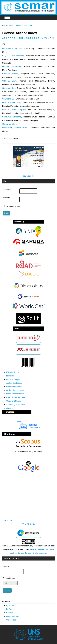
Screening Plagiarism (16, 405)
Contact (10, 408)
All (53, 38)
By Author (11, 609)
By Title (10, 613)
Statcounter (7, 520)
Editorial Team (12, 372)
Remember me (14, 206)
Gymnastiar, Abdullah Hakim (15, 128)
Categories (11, 620)
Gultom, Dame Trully (12, 102)
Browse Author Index (24, 25)
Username (7, 189)
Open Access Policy (15, 394)
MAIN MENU (7, 17)
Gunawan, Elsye (9, 124)
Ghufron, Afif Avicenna (12, 67)
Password (7, 198)
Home (5, 25)
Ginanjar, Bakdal (10, 74)
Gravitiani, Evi (8, 99)
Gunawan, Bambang (12, 117)
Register (50, 4)
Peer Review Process (16, 397)
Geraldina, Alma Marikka (13, 49)
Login (41, 4)
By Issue (10, 605)
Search (11, 25)
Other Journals (13, 616)
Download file (29, 176)
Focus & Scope (13, 379)
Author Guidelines (14, 383)
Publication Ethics (14, 387)
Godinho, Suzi (9, 88)
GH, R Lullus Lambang (13, 56)
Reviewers (11, 376)
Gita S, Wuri (9, 81)
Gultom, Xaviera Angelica (14, 110)
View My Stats (29, 524)
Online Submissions (15, 390)
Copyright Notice (14, 401)
